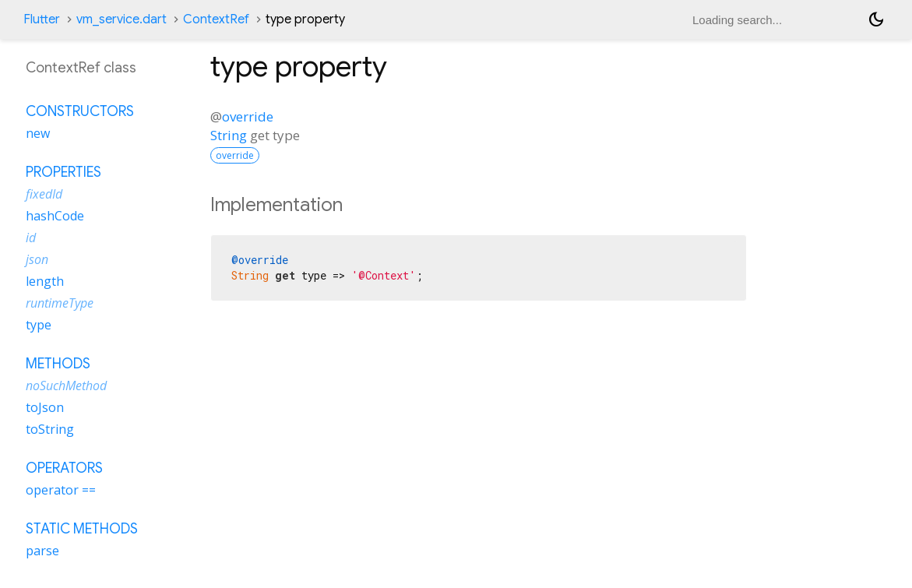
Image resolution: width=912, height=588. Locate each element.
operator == (61, 490)
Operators (64, 468)
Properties (63, 172)
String (229, 135)
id (31, 238)
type (39, 325)
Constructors (80, 111)
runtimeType (60, 303)
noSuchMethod (66, 386)
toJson (45, 407)
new (38, 133)
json (37, 259)
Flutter (42, 19)
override (248, 116)
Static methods (82, 529)
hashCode (55, 216)
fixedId (44, 194)
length (45, 281)
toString (50, 429)
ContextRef (216, 19)
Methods (58, 364)
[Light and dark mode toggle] (876, 19)
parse (42, 551)
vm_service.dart (121, 19)
